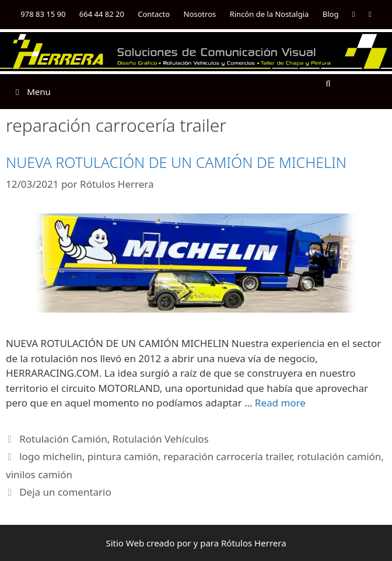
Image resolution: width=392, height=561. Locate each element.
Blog (331, 14)
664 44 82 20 (102, 14)
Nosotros (200, 14)
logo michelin (51, 456)
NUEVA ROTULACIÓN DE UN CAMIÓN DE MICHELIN (176, 162)
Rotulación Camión (63, 439)
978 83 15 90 (43, 14)
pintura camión (123, 456)
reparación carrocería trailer (228, 456)
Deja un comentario (65, 492)
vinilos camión (39, 474)
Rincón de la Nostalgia (269, 14)
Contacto (154, 14)
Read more (280, 403)
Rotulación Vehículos (161, 439)
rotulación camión (339, 456)
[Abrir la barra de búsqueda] (328, 83)
